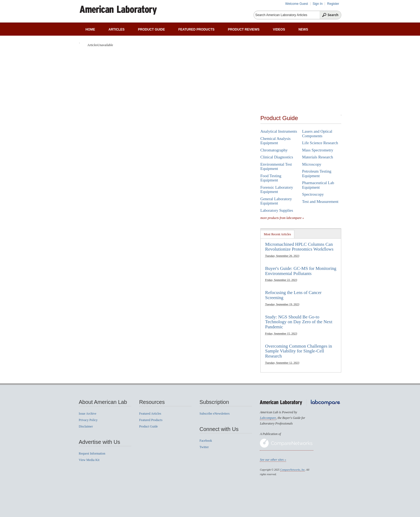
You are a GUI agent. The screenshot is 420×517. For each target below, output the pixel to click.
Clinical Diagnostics (277, 157)
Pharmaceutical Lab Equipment (318, 185)
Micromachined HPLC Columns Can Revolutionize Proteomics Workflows (299, 247)
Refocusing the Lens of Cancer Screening (293, 295)
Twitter (204, 447)
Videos (279, 29)
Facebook (206, 441)
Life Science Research (320, 143)
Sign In (318, 4)
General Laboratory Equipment (276, 201)
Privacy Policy (88, 420)
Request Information (92, 453)
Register (333, 4)
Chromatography (274, 150)
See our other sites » (273, 460)
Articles (117, 29)
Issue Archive (88, 414)
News (303, 29)
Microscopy (312, 164)
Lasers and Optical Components (317, 134)
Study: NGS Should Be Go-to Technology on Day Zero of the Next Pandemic (299, 322)
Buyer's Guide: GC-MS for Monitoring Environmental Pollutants (301, 271)
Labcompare (268, 418)
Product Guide (151, 29)
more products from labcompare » (282, 218)
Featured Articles (150, 414)
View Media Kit (89, 460)
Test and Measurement (320, 202)
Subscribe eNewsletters (215, 414)
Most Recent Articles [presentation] (277, 234)
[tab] (277, 234)
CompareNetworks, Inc (292, 470)
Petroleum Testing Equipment (317, 174)
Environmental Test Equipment (276, 167)
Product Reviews (244, 29)
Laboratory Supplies (277, 210)
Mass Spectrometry (318, 150)
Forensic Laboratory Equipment (277, 190)
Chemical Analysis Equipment (275, 141)
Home (90, 29)
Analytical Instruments (279, 131)
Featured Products (196, 29)
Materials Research (318, 157)
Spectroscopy (313, 194)
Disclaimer (86, 426)
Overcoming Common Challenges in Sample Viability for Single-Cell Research (299, 351)
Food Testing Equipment (271, 178)
